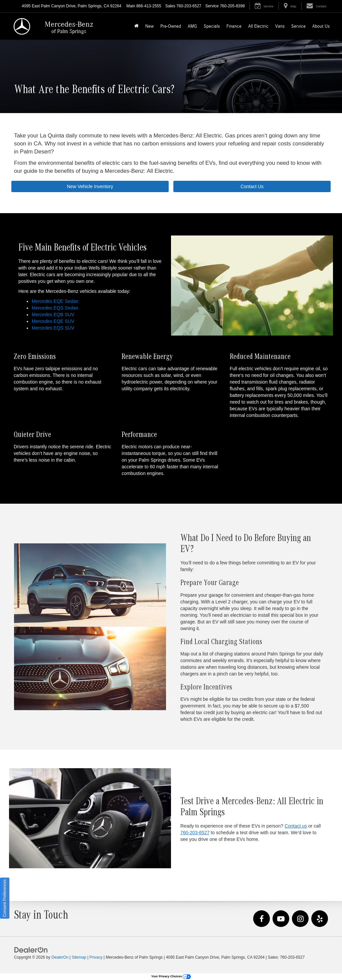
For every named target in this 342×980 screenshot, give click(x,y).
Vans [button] (280, 26)
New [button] (149, 26)
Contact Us (252, 186)
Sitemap (79, 957)
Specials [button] (212, 26)
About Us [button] (321, 26)
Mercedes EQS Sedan (55, 308)
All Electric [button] (258, 26)
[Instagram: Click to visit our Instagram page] (300, 919)
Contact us (296, 826)
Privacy (96, 957)
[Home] (136, 26)
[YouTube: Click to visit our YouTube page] (281, 919)
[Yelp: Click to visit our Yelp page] (320, 919)
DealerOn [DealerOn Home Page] (60, 957)
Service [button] (298, 26)
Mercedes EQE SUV (53, 321)
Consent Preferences (5, 898)
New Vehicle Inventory (90, 186)
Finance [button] (234, 26)
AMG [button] (192, 26)
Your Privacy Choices (171, 976)
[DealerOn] (31, 949)
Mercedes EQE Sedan (55, 301)
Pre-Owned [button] (171, 26)
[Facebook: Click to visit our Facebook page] (262, 919)
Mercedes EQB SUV (53, 315)
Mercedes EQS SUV (53, 328)
